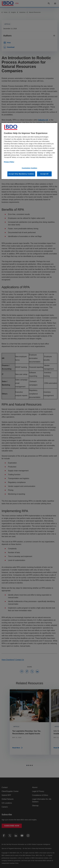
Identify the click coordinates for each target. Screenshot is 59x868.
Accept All (44, 174)
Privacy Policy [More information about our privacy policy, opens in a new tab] (9, 162)
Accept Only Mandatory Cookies (21, 174)
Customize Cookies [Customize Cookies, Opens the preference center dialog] (29, 168)
